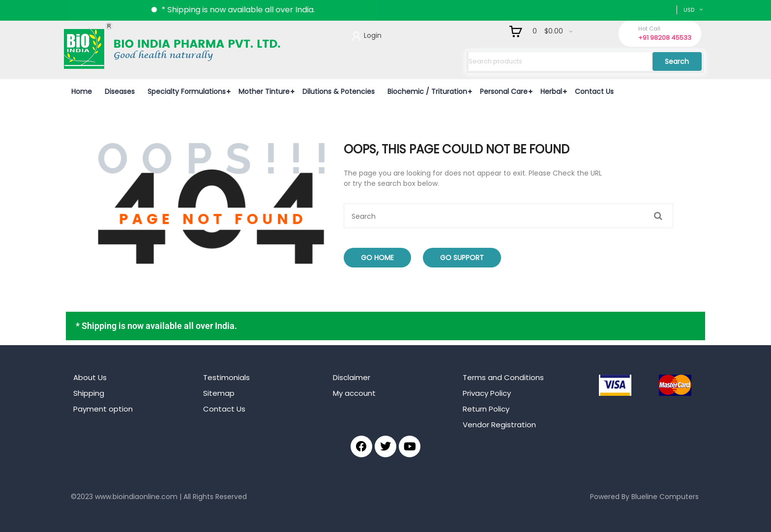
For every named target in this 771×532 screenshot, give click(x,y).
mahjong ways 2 (99, 512)
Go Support (462, 258)
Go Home (377, 258)
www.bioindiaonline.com (136, 497)
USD (689, 10)
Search (677, 61)
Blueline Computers (665, 497)
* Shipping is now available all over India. (249, 10)
